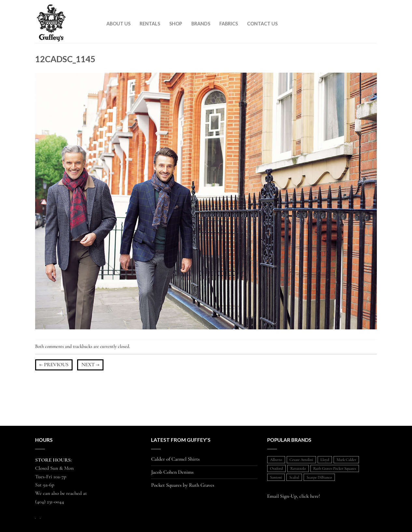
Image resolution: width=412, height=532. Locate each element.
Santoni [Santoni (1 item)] (276, 477)
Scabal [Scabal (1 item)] (294, 477)
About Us (118, 24)
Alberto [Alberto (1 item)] (276, 460)
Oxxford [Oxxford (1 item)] (277, 468)
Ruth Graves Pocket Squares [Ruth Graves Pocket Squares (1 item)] (335, 468)
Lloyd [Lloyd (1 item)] (325, 460)
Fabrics (229, 24)
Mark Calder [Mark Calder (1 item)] (346, 460)
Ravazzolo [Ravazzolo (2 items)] (298, 468)
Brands (201, 24)
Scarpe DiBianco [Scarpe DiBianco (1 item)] (319, 477)
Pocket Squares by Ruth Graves (183, 485)
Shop (176, 24)
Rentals (150, 24)
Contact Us (262, 24)
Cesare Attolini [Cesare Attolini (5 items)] (301, 460)
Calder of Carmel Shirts (175, 459)
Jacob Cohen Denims (172, 472)
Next (90, 365)
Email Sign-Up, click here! (294, 496)
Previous (54, 365)
